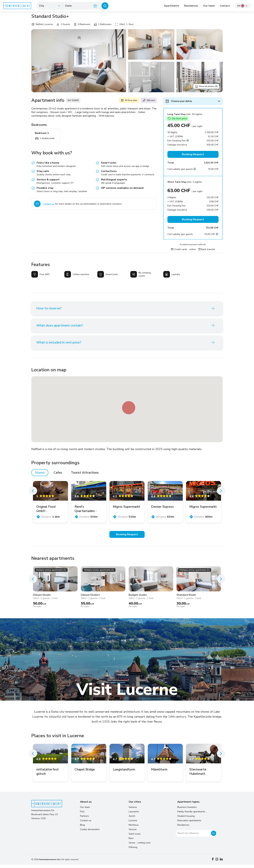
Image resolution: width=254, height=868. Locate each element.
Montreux (134, 828)
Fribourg (133, 850)
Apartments (172, 6)
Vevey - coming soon (140, 846)
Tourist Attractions (85, 476)
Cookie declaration (90, 832)
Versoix (133, 832)
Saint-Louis (135, 837)
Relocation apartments (189, 824)
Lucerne (133, 824)
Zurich (132, 819)
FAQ (82, 815)
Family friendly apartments (191, 815)
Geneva (133, 810)
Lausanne (134, 815)
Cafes (58, 476)
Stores (40, 476)
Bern (131, 841)
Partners (84, 819)
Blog (82, 828)
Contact (225, 6)
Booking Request (193, 154)
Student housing (186, 819)
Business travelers (187, 810)
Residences (191, 6)
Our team (209, 6)
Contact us (49, 204)
